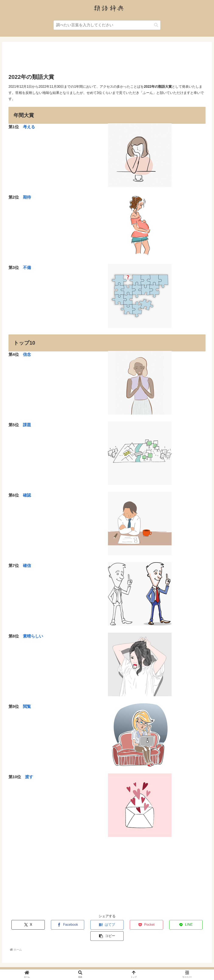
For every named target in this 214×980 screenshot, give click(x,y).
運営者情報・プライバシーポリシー (107, 967)
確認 (27, 495)
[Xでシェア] (25, 925)
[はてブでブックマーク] (91, 925)
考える (29, 127)
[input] (107, 25)
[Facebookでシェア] (58, 925)
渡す (29, 777)
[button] (156, 25)
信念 (27, 354)
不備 (27, 268)
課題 (27, 425)
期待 (27, 197)
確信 (27, 566)
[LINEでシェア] (156, 925)
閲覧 (27, 706)
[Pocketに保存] (124, 925)
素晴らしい (33, 636)
